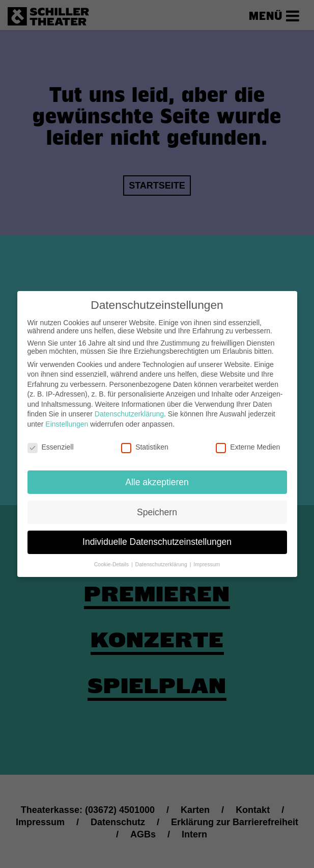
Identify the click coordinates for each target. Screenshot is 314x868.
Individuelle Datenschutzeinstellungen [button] (157, 534)
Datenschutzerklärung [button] (162, 556)
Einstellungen (67, 416)
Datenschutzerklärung (129, 406)
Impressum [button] (207, 556)
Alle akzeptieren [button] (157, 474)
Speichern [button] (157, 504)
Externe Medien (248, 439)
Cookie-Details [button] (112, 556)
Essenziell (51, 439)
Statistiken (145, 439)
